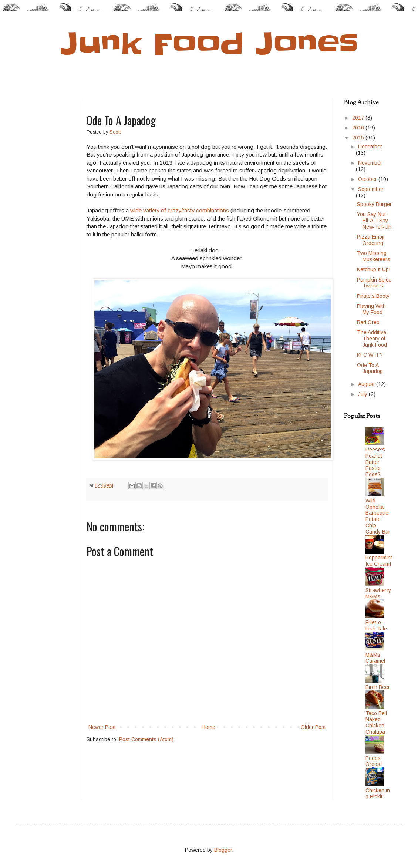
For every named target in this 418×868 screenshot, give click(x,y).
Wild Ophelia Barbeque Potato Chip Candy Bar (378, 516)
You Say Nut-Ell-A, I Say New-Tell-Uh (374, 221)
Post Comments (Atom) (146, 739)
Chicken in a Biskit (378, 793)
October (368, 179)
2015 (359, 138)
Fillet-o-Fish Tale (376, 625)
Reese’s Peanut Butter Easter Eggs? (375, 462)
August (367, 384)
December (370, 147)
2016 (359, 128)
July (363, 394)
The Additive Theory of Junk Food (372, 339)
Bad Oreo (368, 322)
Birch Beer (378, 687)
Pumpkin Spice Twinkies (374, 283)
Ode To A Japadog (370, 368)
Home (208, 727)
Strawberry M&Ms (378, 593)
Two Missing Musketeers (374, 256)
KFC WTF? (370, 355)
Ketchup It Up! (374, 269)
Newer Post (102, 727)
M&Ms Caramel (375, 658)
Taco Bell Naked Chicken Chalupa (376, 723)
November (370, 163)
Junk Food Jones (209, 44)
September (371, 189)
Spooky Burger (374, 204)
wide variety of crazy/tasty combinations (180, 210)
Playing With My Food (371, 309)
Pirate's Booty (373, 296)
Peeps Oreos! (374, 761)
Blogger (223, 850)
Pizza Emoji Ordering (371, 240)
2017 (359, 118)
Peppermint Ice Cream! (379, 561)
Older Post (313, 727)
